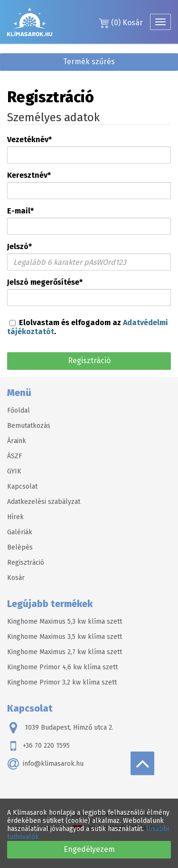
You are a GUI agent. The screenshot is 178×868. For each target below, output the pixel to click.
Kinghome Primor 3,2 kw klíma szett (62, 682)
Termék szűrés (89, 62)
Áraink (17, 441)
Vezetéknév (29, 140)
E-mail (20, 211)
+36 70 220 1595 (38, 746)
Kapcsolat (22, 487)
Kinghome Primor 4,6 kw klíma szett (62, 667)
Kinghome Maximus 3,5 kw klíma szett (65, 637)
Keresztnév (29, 175)
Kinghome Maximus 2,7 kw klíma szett (65, 652)
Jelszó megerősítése (45, 282)
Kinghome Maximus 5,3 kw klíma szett (65, 622)
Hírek (15, 517)
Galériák (20, 532)
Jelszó (19, 246)
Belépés (20, 547)
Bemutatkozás (29, 426)
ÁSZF (14, 456)
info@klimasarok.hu (45, 764)
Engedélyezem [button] (89, 849)
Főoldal (19, 410)
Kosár (121, 23)
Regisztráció (89, 361)
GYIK (14, 471)
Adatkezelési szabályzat (44, 502)
